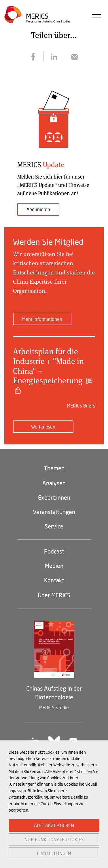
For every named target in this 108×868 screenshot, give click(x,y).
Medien (54, 566)
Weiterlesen (43, 427)
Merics (37, 16)
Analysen (54, 483)
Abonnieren (38, 209)
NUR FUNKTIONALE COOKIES (54, 839)
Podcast (54, 551)
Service (54, 526)
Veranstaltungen (54, 512)
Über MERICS (54, 595)
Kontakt (54, 580)
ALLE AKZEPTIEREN (54, 825)
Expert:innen (54, 497)
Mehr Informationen (42, 319)
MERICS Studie (54, 707)
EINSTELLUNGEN (54, 853)
